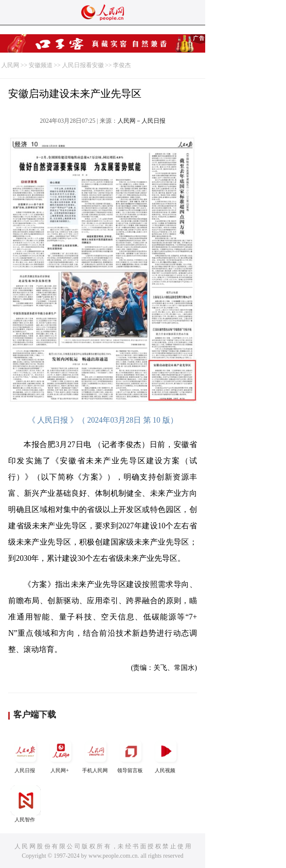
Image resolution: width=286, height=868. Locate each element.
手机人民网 (96, 755)
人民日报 (26, 755)
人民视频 (166, 755)
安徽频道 (41, 65)
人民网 (10, 65)
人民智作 (26, 804)
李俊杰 (122, 65)
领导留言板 (131, 755)
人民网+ (61, 755)
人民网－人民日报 (142, 121)
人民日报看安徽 (83, 65)
